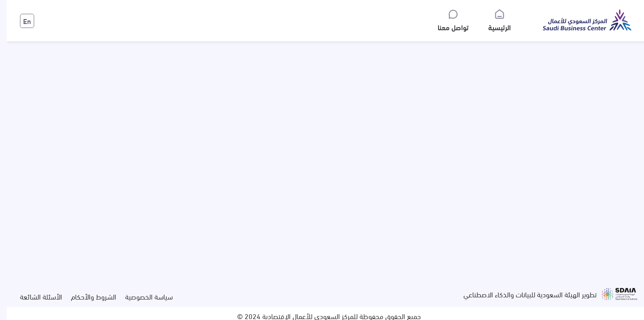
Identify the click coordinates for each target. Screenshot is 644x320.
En (20, 21)
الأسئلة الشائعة (34, 296)
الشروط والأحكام (87, 296)
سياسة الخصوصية (142, 296)
